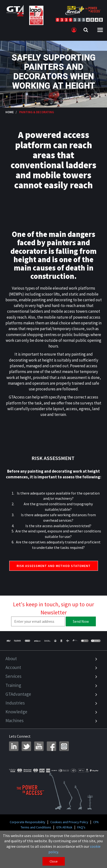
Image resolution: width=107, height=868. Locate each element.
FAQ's (81, 827)
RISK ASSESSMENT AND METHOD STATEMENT (54, 566)
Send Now (81, 621)
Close (54, 861)
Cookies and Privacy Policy (69, 822)
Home (10, 112)
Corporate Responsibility (28, 822)
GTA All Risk (64, 827)
